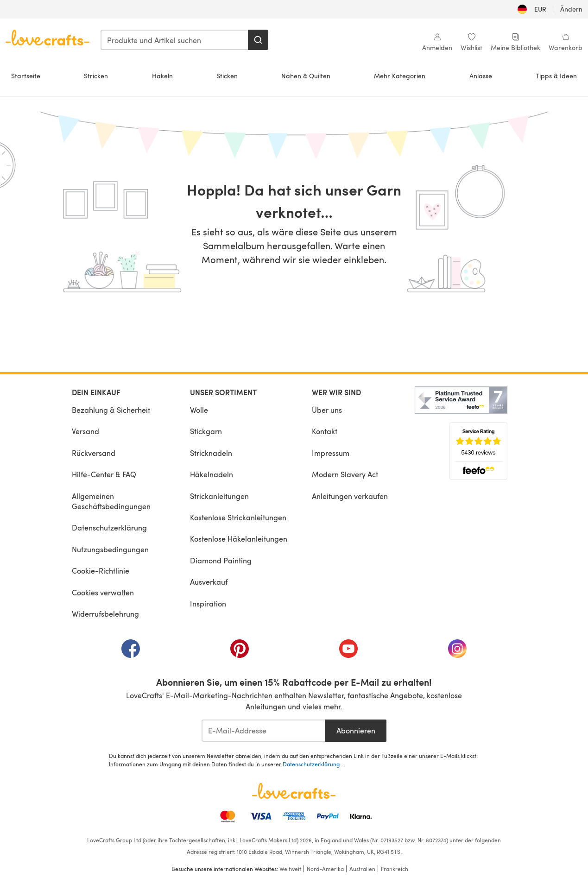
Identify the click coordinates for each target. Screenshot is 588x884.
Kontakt (325, 431)
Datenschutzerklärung (109, 527)
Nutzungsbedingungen (110, 549)
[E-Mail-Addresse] (263, 731)
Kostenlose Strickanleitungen (238, 517)
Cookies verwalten (103, 592)
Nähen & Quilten (306, 76)
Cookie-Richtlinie (101, 571)
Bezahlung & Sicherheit (111, 410)
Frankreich (395, 869)
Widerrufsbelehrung (105, 614)
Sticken (227, 76)
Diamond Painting (221, 560)
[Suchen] (258, 40)
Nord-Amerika (325, 869)
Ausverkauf (209, 582)
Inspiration (208, 603)
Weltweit (290, 869)
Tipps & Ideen (556, 76)
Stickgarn (206, 431)
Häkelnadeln (212, 474)
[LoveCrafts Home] (294, 791)
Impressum (331, 453)
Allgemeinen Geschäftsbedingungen (111, 501)
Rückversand (94, 453)
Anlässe (481, 76)
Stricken (96, 76)
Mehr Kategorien (400, 76)
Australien (362, 869)
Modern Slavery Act (345, 474)
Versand (85, 431)
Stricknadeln (211, 453)
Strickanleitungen (219, 496)
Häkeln (162, 76)
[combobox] (175, 40)
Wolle (199, 410)
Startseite (26, 76)
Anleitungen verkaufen (350, 496)
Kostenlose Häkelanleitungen (239, 539)
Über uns (327, 410)
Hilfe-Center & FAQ (104, 474)
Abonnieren (356, 730)
